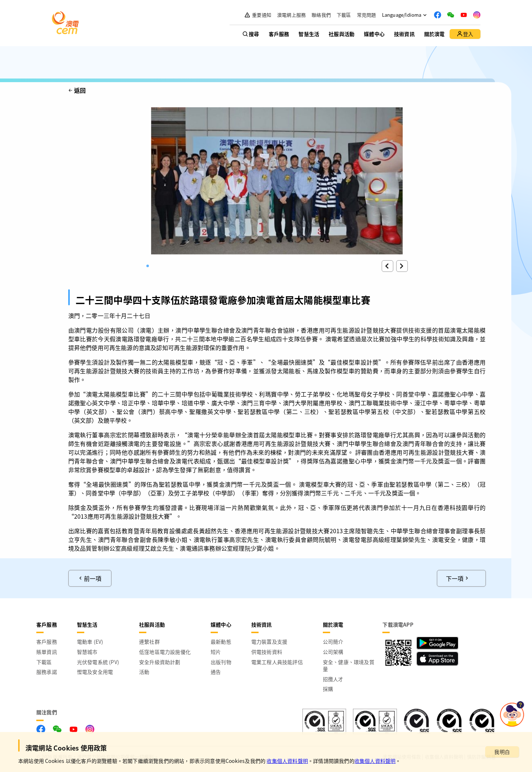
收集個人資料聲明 (287, 761)
